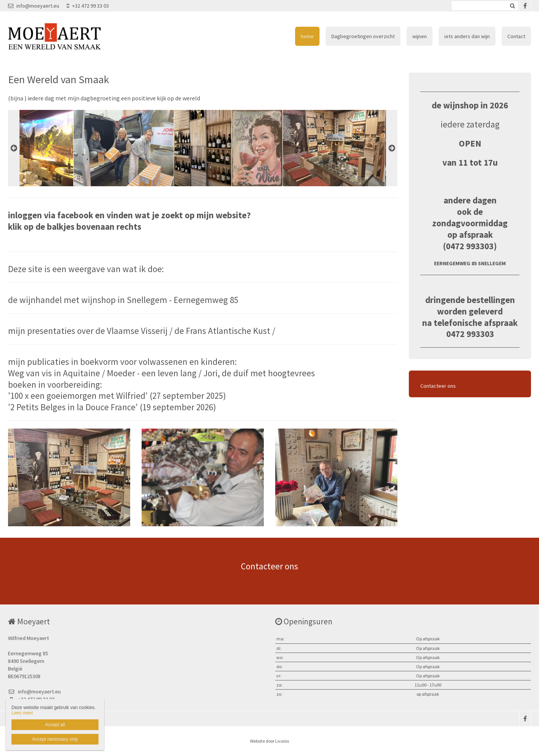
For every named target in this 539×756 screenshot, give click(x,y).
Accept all (55, 725)
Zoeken (512, 6)
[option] (203, 148)
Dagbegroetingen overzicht (363, 36)
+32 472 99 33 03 (88, 6)
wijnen (420, 36)
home (307, 36)
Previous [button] (14, 148)
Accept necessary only (55, 739)
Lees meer (22, 713)
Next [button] (392, 148)
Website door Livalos (269, 741)
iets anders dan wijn (467, 36)
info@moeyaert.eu (34, 6)
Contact (516, 36)
